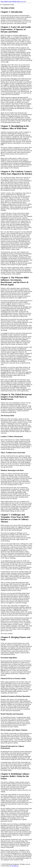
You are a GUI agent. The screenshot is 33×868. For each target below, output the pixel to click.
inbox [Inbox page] (19, 1)
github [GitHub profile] (6, 1)
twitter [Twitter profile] (10, 1)
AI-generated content (8, 5)
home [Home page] (2, 1)
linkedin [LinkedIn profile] (14, 1)
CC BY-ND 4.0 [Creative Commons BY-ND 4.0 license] (14, 866)
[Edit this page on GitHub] (23, 1)
